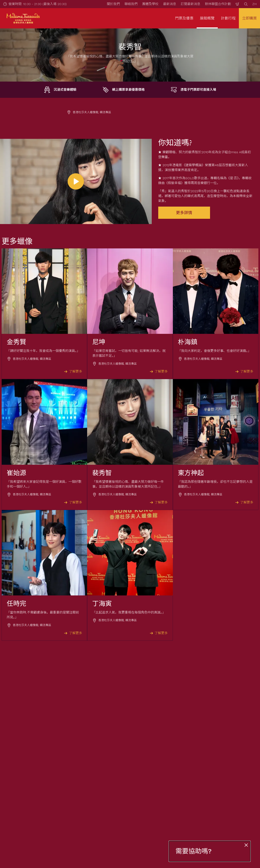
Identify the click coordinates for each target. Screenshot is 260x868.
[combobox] (130, 837)
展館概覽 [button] (207, 18)
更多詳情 (184, 213)
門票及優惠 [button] (184, 18)
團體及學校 (150, 4)
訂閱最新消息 (191, 4)
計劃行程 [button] (228, 18)
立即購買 (249, 18)
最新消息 (170, 4)
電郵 (40, 777)
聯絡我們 (131, 4)
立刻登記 (97, 798)
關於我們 (113, 4)
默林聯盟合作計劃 (218, 4)
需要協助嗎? (194, 851)
